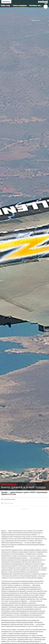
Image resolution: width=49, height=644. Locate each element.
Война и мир (5, 6)
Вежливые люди (36, 6)
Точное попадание (20, 6)
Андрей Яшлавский (9, 499)
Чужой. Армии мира (9, 484)
